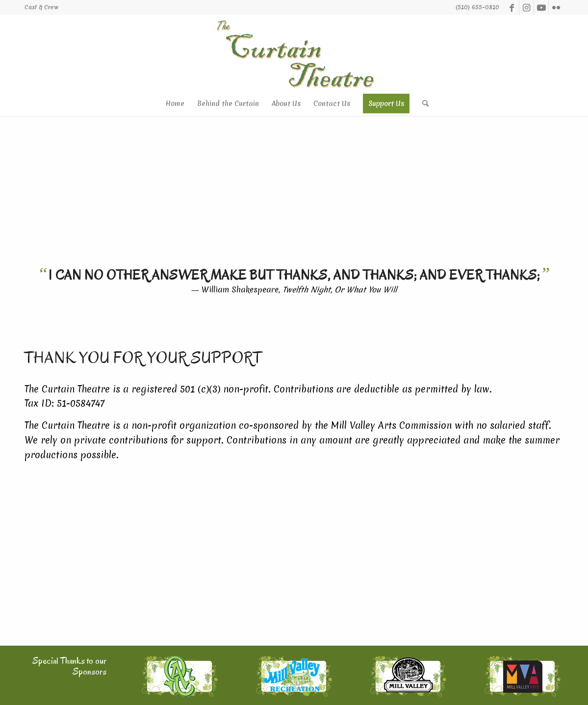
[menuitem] (42, 7)
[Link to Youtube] (541, 7)
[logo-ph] (294, 53)
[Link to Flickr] (556, 7)
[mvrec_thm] (294, 676)
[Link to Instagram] (526, 7)
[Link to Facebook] (512, 7)
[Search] (422, 104)
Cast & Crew (42, 7)
